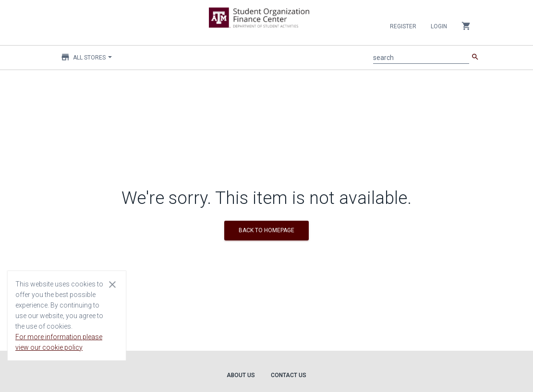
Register (403, 26)
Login (439, 26)
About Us (241, 375)
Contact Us (289, 375)
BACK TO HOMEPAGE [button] (266, 230)
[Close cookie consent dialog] (112, 284)
